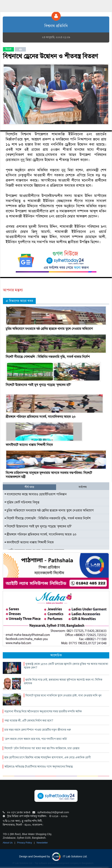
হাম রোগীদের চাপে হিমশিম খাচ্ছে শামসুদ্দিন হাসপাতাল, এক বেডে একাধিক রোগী (48, 757)
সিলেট (8, 49)
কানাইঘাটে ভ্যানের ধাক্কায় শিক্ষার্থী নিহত (29, 445)
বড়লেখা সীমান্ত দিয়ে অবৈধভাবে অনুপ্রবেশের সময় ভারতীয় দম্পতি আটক (43, 711)
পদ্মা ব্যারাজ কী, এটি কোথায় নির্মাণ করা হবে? (29, 721)
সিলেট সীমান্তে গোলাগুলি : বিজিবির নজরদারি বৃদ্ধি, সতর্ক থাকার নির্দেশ (48, 357)
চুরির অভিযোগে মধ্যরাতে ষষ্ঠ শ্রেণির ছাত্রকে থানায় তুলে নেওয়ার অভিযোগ (49, 329)
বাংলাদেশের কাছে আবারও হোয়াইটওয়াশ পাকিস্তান (36, 494)
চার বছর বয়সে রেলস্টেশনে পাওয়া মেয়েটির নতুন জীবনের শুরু (38, 730)
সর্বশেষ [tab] (83, 487)
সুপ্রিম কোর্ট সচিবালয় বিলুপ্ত (22, 502)
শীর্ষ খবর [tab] (29, 487)
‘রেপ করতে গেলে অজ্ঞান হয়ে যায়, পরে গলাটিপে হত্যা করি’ (36, 739)
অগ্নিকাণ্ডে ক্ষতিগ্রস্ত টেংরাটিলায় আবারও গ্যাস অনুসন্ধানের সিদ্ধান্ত (38, 767)
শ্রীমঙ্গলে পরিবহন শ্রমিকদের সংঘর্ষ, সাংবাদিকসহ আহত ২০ (41, 417)
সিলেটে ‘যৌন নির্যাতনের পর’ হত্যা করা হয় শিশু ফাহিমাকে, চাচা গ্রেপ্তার (42, 748)
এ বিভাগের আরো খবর (19, 301)
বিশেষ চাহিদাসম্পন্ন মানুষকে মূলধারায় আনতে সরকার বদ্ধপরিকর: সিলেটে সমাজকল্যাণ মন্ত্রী (49, 475)
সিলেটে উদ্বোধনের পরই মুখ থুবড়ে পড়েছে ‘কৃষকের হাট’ (38, 385)
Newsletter (42, 843)
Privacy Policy (25, 843)
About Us (8, 843)
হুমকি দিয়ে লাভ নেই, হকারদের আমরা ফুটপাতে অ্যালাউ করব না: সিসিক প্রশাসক (63, 681)
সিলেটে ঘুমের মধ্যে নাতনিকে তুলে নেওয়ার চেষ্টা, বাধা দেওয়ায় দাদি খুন (64, 695)
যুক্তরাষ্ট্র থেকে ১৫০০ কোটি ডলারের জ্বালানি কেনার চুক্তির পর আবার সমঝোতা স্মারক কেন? (66, 666)
